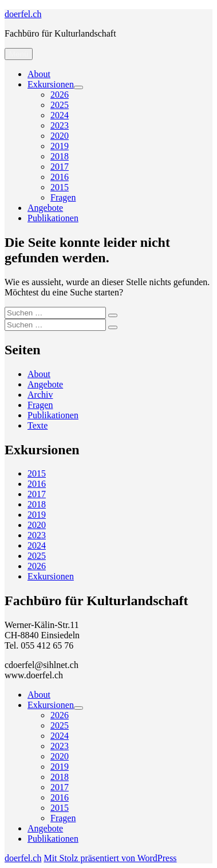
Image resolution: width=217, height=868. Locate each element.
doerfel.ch (23, 14)
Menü (19, 54)
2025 (60, 105)
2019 (60, 146)
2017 (60, 167)
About (39, 74)
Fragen (63, 197)
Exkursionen (51, 84)
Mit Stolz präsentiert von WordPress (110, 858)
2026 (60, 95)
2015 (60, 187)
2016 (60, 177)
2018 (60, 156)
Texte (38, 425)
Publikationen (53, 218)
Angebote (45, 208)
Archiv (40, 395)
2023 (60, 125)
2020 (60, 136)
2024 (60, 115)
